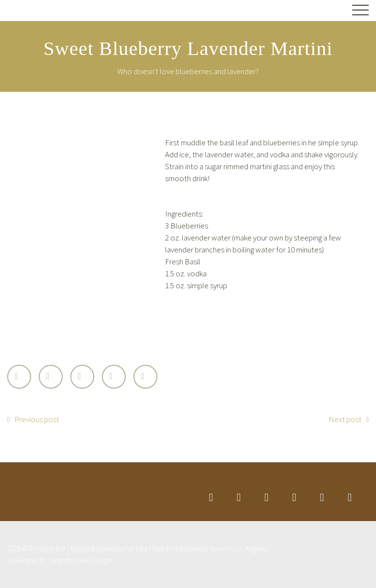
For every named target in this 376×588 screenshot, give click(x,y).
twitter (211, 498)
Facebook (51, 377)
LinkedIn (114, 377)
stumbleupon (322, 498)
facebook (239, 498)
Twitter (19, 377)
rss (350, 498)
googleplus (294, 498)
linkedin (266, 498)
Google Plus (82, 377)
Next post (345, 419)
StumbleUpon (145, 377)
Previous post (37, 419)
